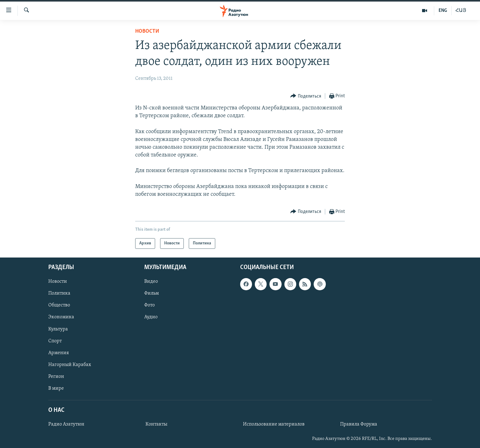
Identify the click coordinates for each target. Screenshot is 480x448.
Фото (150, 306)
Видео (151, 282)
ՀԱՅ (461, 11)
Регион (56, 377)
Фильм (152, 294)
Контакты (156, 424)
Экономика (61, 317)
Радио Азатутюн (66, 424)
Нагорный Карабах (70, 365)
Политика (59, 294)
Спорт (55, 341)
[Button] (306, 96)
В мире (56, 388)
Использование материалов (274, 424)
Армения (59, 353)
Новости (147, 31)
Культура (58, 329)
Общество (59, 306)
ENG (443, 11)
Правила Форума (359, 424)
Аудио (151, 317)
